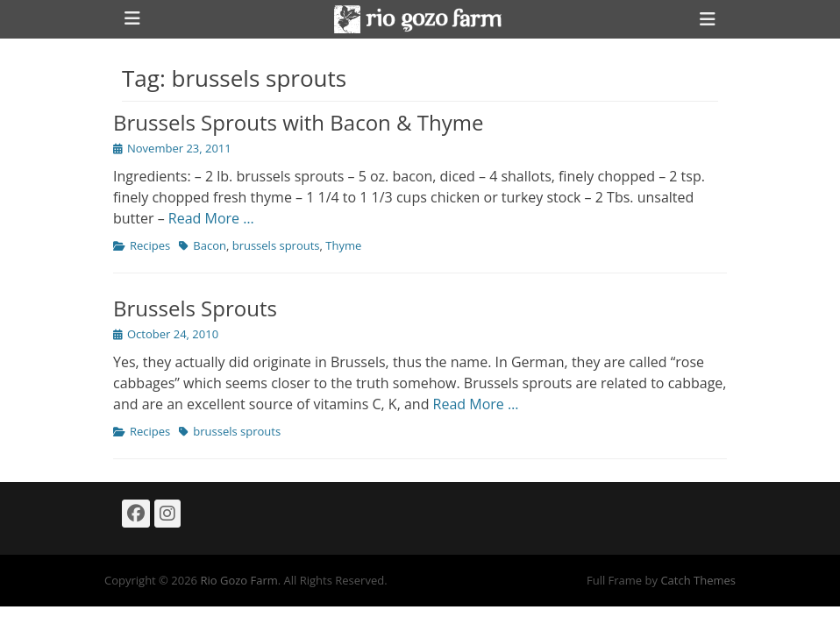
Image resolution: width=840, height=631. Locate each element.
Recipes (150, 245)
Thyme (343, 245)
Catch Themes (698, 580)
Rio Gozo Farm (238, 580)
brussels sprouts (276, 245)
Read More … (211, 218)
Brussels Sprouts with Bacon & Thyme (298, 122)
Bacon (210, 245)
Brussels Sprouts (195, 308)
